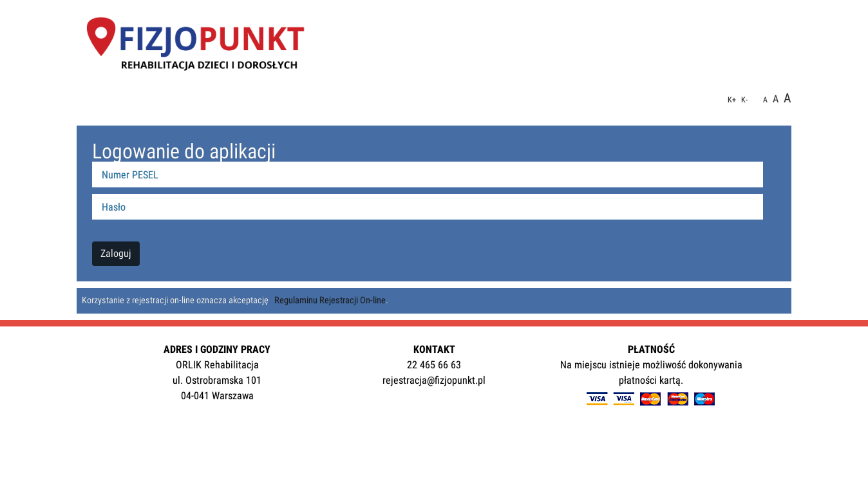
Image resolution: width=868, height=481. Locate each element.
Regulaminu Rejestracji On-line (330, 300)
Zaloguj (116, 253)
